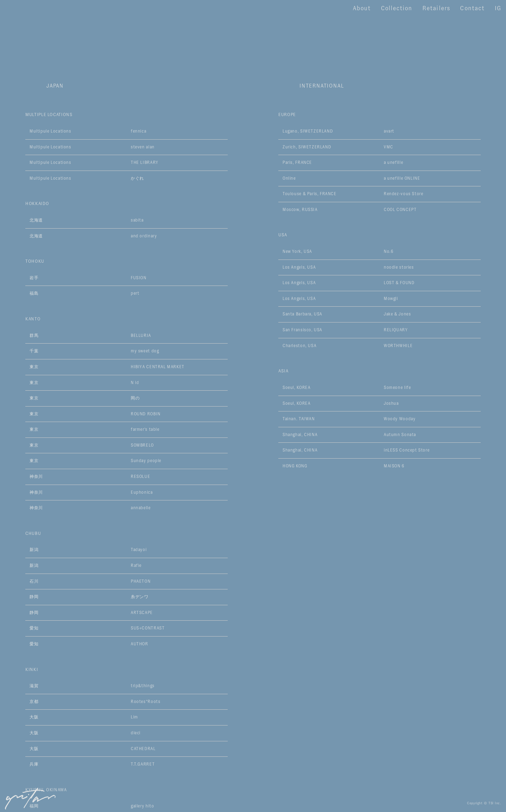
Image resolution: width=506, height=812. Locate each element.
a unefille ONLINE (402, 178)
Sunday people (146, 461)
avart (389, 131)
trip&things (143, 686)
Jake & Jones (397, 314)
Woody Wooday (400, 419)
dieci (136, 733)
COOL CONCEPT (400, 210)
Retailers (436, 8)
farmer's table (145, 429)
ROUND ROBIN (146, 414)
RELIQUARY (396, 330)
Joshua (391, 403)
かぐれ (137, 178)
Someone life (397, 388)
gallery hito (142, 806)
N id (135, 383)
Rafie (136, 565)
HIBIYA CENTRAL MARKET (158, 367)
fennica (138, 131)
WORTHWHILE (398, 346)
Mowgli (391, 299)
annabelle (141, 508)
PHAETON (141, 581)
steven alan (143, 147)
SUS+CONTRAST (148, 628)
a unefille (393, 162)
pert (135, 293)
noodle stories (399, 267)
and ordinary (144, 236)
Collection (397, 8)
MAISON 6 (394, 466)
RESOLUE (140, 477)
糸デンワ (140, 597)
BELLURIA (141, 335)
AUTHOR (140, 644)
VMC (388, 147)
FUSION (139, 278)
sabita (137, 220)
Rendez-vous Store (403, 194)
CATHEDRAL (143, 749)
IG (498, 8)
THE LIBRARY (145, 162)
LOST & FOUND (399, 283)
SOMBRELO (142, 445)
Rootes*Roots (145, 702)
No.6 (388, 251)
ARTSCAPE (142, 613)
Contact (472, 8)
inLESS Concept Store (407, 450)
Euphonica (142, 492)
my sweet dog (145, 351)
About (362, 8)
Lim (134, 717)
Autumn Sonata (400, 435)
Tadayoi (139, 550)
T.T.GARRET (143, 764)
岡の (135, 398)
